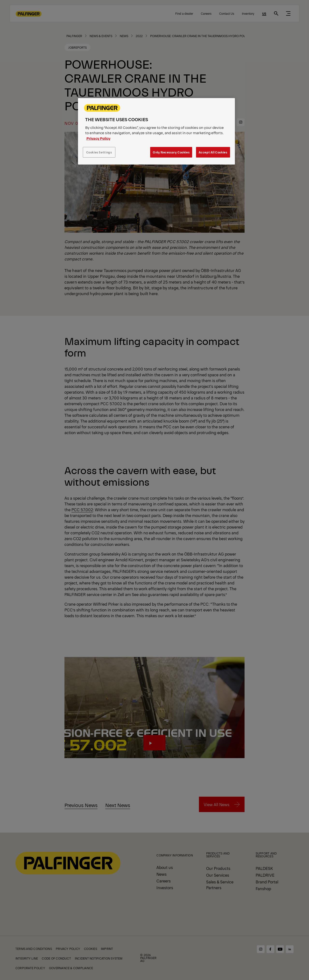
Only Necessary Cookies (171, 152)
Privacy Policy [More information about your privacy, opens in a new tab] (98, 138)
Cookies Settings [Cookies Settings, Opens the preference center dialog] (99, 152)
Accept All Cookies (213, 152)
